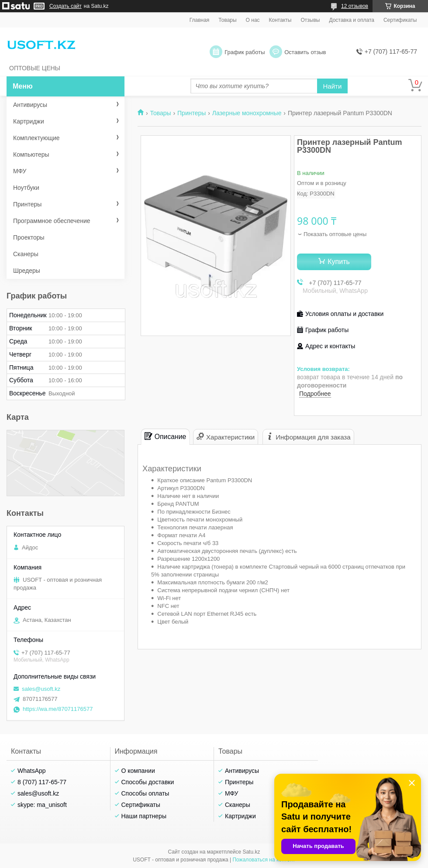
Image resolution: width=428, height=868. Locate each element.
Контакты (280, 20)
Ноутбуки (26, 188)
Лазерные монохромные (247, 113)
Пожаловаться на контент (264, 860)
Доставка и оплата (352, 20)
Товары (227, 20)
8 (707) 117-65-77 (42, 782)
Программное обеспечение (52, 221)
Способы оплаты (145, 793)
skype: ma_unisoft (42, 805)
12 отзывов (355, 6)
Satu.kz (251, 852)
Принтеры (192, 113)
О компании (138, 771)
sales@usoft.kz (41, 689)
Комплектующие (36, 138)
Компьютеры (31, 154)
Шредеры (27, 271)
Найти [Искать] (333, 86)
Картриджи (29, 121)
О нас (253, 20)
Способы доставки (148, 782)
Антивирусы (30, 105)
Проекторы (29, 237)
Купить (339, 262)
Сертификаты (400, 20)
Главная (200, 20)
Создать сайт (66, 6)
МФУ (20, 171)
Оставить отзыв (305, 52)
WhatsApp (32, 771)
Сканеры (26, 254)
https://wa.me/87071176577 (58, 709)
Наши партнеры (144, 816)
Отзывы (310, 20)
